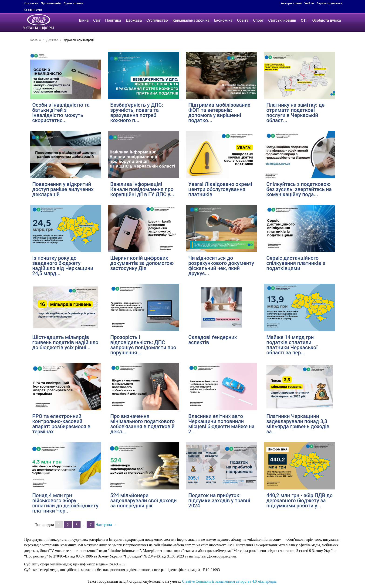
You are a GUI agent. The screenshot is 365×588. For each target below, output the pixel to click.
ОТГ (304, 20)
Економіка (223, 20)
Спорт (258, 20)
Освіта (243, 20)
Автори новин (291, 3)
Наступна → (106, 525)
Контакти (31, 3)
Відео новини (74, 3)
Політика (113, 20)
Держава (134, 20)
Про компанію (51, 3)
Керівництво (33, 10)
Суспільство (157, 20)
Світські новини (282, 20)
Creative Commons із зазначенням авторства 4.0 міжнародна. (230, 581)
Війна (84, 20)
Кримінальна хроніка (191, 20)
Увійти (309, 3)
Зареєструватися (330, 3)
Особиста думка (327, 20)
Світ (97, 20)
